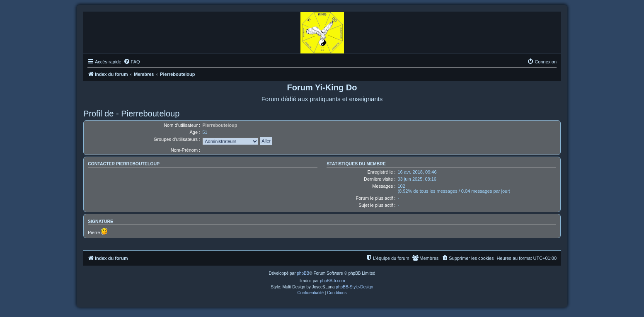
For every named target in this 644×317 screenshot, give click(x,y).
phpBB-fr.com (333, 281)
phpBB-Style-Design (354, 287)
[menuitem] (132, 62)
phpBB (303, 273)
